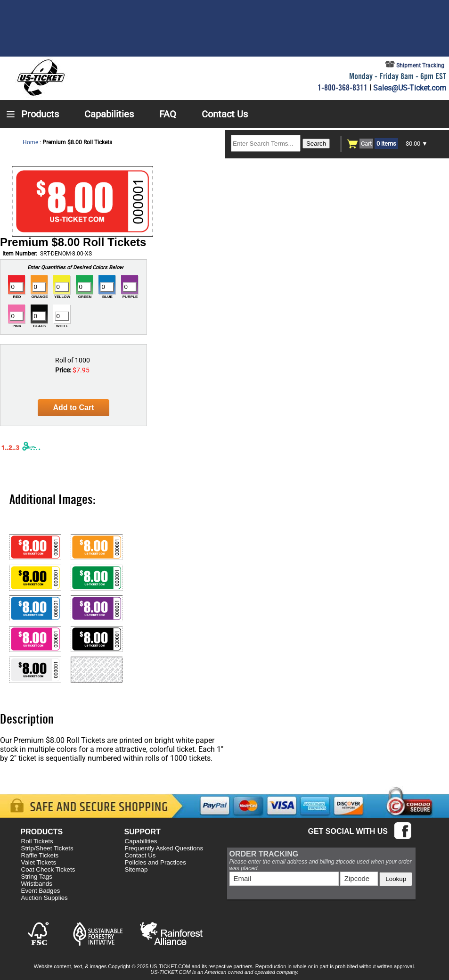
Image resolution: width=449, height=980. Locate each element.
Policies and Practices (155, 862)
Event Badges (41, 891)
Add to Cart (73, 408)
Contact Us (140, 855)
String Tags (37, 877)
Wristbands (37, 884)
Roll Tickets (37, 841)
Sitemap (136, 869)
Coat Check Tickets (48, 869)
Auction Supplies (45, 898)
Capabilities (141, 841)
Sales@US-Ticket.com (410, 88)
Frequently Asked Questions (164, 848)
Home (30, 142)
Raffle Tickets (40, 855)
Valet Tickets (39, 862)
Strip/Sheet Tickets (47, 848)
